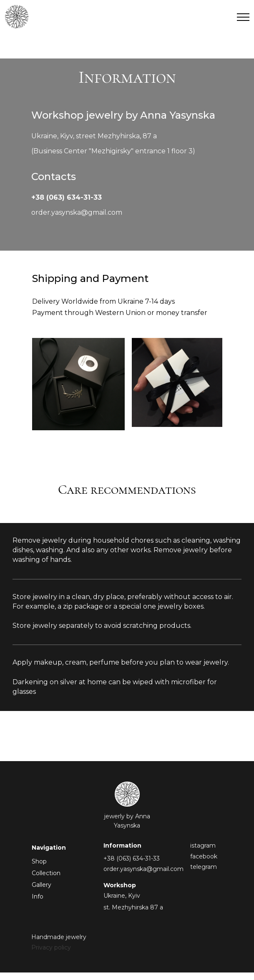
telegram (204, 867)
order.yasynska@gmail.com (77, 212)
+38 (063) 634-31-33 (67, 197)
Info (38, 896)
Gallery (41, 885)
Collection (46, 873)
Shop (39, 861)
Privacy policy (51, 947)
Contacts (54, 176)
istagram (203, 845)
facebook (204, 856)
